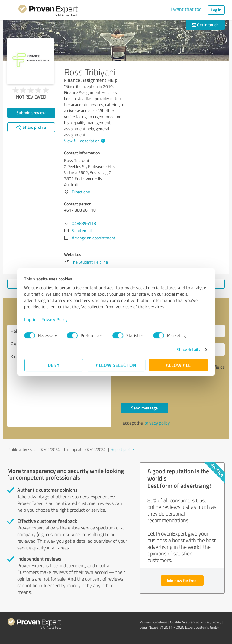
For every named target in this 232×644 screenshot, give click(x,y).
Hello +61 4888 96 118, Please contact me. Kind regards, (59, 376)
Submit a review (31, 113)
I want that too (186, 9)
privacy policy (157, 423)
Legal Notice (149, 627)
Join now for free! (182, 580)
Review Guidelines (153, 622)
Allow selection (116, 365)
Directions (81, 192)
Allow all (178, 365)
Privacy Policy (55, 319)
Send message (144, 408)
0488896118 (84, 223)
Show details (188, 350)
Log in (216, 10)
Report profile (122, 449)
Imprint (32, 319)
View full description (84, 141)
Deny (54, 365)
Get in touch (205, 25)
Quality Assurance (184, 622)
